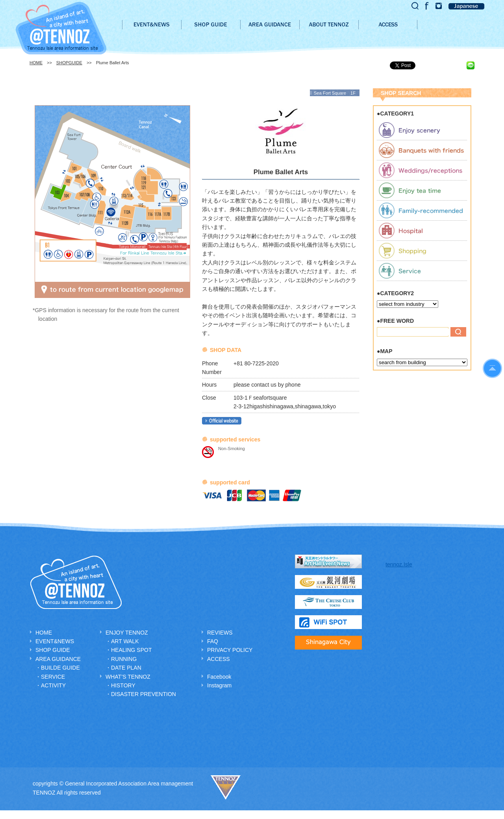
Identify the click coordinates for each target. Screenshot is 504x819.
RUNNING (124, 659)
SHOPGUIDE (69, 63)
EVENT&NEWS (55, 641)
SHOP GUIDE (53, 650)
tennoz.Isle (399, 564)
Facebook (219, 677)
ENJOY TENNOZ (127, 633)
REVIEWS (220, 633)
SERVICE (53, 677)
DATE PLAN (126, 668)
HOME (36, 63)
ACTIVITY (53, 685)
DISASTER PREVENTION (144, 694)
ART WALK (125, 641)
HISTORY (123, 685)
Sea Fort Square (330, 93)
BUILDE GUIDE (60, 668)
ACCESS (219, 659)
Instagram (219, 685)
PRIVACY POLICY (230, 650)
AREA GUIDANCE (58, 659)
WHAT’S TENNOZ (128, 677)
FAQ (213, 641)
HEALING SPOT (131, 650)
